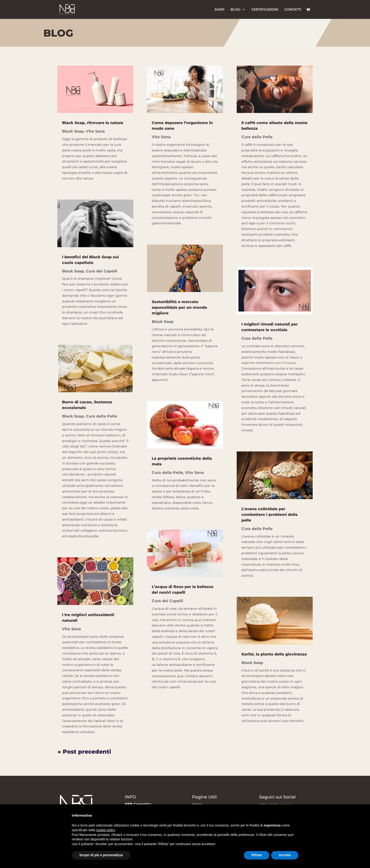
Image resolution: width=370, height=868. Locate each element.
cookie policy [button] (106, 830)
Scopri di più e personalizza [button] (101, 855)
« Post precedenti (84, 752)
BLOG (235, 10)
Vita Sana (95, 131)
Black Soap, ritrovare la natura (93, 123)
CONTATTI (293, 10)
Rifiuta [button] (257, 855)
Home (197, 804)
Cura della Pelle (101, 416)
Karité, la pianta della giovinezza (274, 654)
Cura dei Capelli (102, 271)
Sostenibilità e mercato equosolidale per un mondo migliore (179, 307)
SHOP (219, 10)
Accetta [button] (285, 855)
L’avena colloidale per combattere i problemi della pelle (269, 515)
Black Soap (73, 131)
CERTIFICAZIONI (265, 10)
